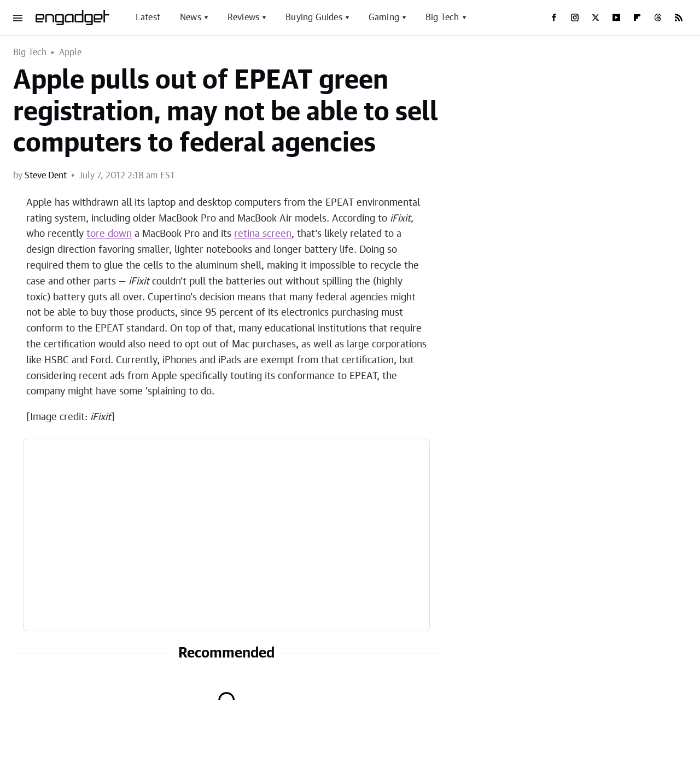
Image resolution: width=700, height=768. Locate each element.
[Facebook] (554, 18)
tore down (109, 234)
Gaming (384, 18)
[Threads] (658, 18)
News (191, 18)
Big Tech (442, 18)
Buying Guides (314, 18)
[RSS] (679, 18)
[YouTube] (616, 18)
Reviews (243, 18)
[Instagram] (575, 18)
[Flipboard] (637, 18)
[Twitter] (596, 18)
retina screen (263, 234)
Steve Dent (46, 176)
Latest (148, 18)
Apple (71, 53)
